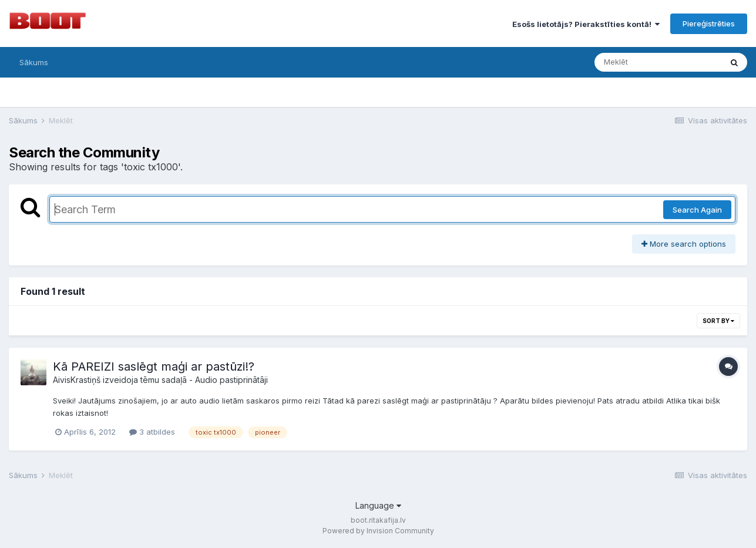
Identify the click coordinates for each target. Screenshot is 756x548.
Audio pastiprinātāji (231, 380)
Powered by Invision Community (378, 531)
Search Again (697, 210)
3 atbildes (152, 432)
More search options (684, 244)
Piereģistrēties (709, 23)
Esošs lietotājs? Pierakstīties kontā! (586, 24)
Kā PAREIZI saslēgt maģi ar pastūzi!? (154, 367)
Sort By (718, 321)
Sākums (34, 62)
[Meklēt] (658, 62)
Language (378, 505)
